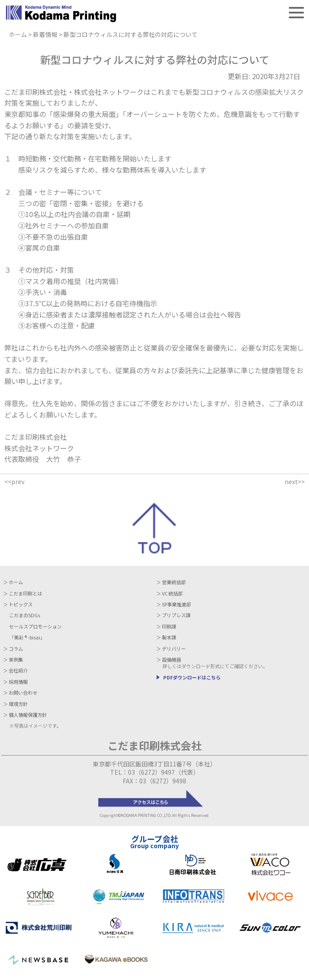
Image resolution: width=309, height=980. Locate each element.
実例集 (16, 660)
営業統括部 (174, 582)
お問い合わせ (23, 693)
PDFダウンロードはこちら (192, 677)
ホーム (16, 582)
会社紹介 (18, 671)
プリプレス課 (176, 615)
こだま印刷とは (25, 594)
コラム (16, 649)
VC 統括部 (172, 594)
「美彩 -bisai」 (27, 637)
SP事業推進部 (176, 604)
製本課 (169, 637)
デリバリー (174, 649)
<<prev (14, 482)
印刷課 (169, 627)
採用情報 (18, 682)
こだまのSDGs (25, 615)
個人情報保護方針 (28, 715)
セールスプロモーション (35, 627)
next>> (295, 482)
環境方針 (18, 704)
